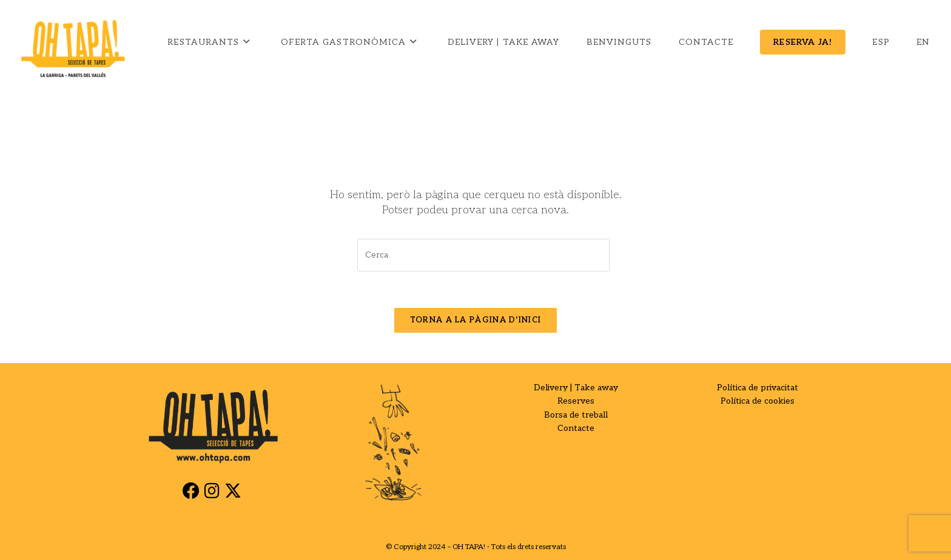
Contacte (576, 428)
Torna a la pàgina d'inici (476, 320)
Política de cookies (758, 401)
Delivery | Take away (576, 388)
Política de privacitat (758, 388)
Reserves (576, 401)
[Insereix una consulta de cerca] (483, 255)
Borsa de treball (576, 415)
